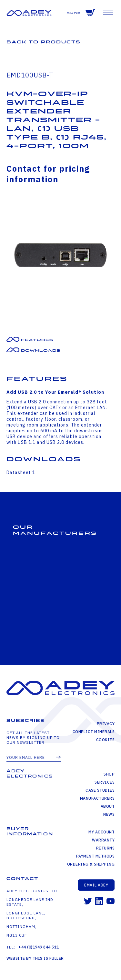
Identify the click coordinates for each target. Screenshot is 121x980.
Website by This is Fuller (35, 958)
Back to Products (44, 42)
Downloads (41, 351)
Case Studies (100, 790)
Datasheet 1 (21, 472)
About (108, 806)
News (109, 814)
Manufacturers (97, 798)
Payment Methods (96, 856)
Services (105, 782)
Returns (106, 848)
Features (37, 340)
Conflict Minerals (94, 732)
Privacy (106, 724)
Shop (74, 13)
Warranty (103, 840)
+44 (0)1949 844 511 (39, 947)
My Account (101, 832)
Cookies (106, 740)
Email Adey (96, 885)
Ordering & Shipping (91, 864)
